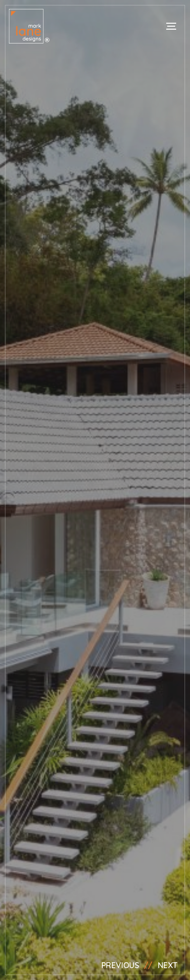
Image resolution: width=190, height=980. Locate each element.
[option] (95, 490)
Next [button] (168, 965)
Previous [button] (120, 965)
